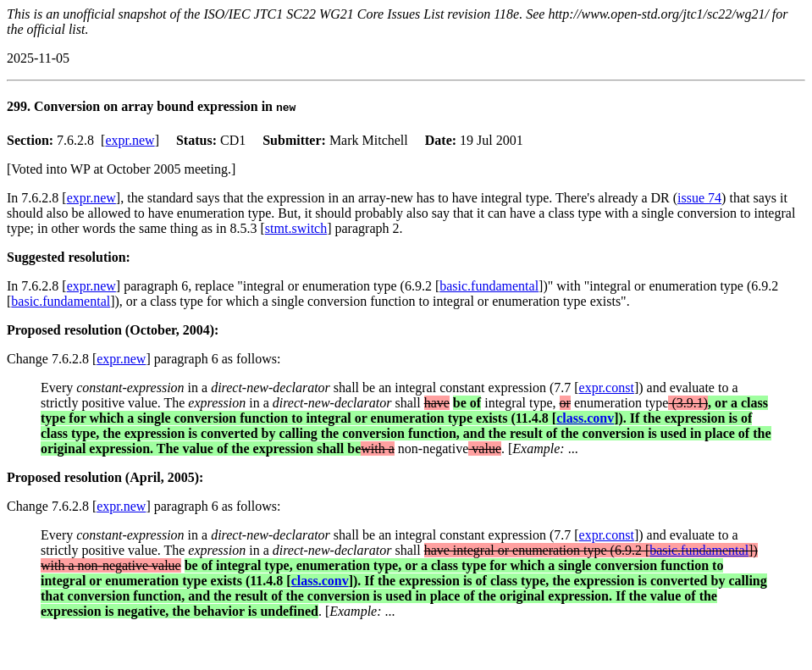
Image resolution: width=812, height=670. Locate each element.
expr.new (130, 140)
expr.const (607, 388)
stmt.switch (296, 228)
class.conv (585, 418)
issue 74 (699, 198)
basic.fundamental (489, 286)
